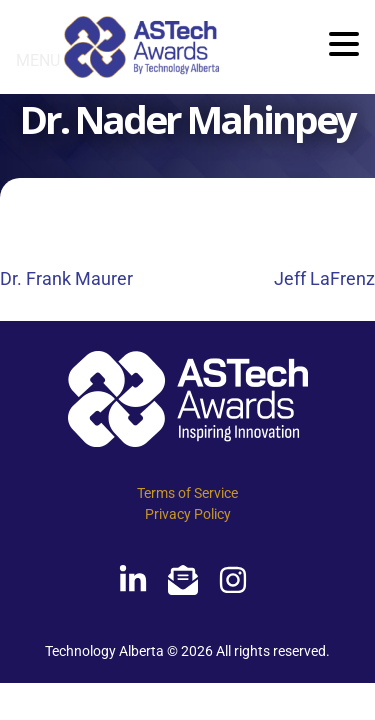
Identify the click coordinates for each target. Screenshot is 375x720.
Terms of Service (187, 493)
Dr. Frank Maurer (66, 278)
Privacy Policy (188, 514)
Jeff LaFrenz (324, 278)
